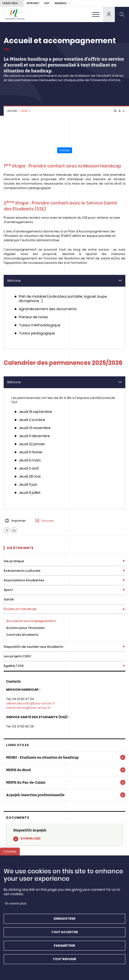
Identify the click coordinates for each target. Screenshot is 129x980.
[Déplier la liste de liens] (124, 561)
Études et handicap (20, 609)
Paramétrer (64, 948)
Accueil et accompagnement (31, 621)
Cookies (10, 854)
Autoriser (64, 150)
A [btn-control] (115, 111)
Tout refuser (64, 961)
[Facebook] (7, 530)
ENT (47, 3)
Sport (8, 590)
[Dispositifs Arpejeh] (64, 835)
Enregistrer (65, 921)
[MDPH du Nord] (64, 770)
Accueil (12, 111)
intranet (33, 3)
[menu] (96, 14)
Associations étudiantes (24, 580)
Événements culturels (22, 571)
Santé (9, 599)
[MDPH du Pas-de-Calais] (64, 782)
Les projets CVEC (17, 656)
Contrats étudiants (22, 635)
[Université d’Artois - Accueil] (15, 14)
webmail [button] (61, 3)
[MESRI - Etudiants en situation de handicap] (64, 757)
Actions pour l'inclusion (25, 628)
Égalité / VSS (14, 666)
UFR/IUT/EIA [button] (10, 3)
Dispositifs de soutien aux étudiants (33, 647)
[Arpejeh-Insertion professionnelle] (64, 795)
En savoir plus (16, 906)
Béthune (14, 281)
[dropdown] (109, 14)
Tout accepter (65, 934)
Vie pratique (14, 561)
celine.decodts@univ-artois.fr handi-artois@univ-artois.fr (31, 706)
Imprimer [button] (16, 521)
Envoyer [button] (45, 521)
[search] (122, 14)
